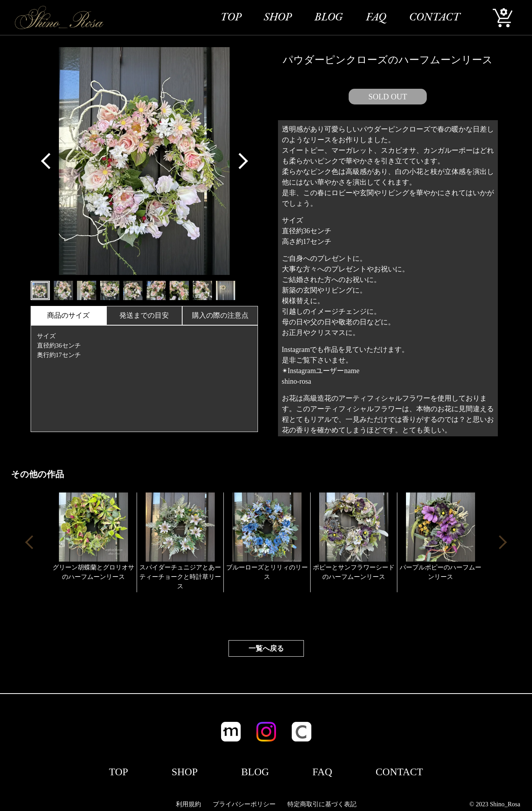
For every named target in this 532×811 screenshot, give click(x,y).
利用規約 (188, 804)
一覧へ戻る (266, 648)
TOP (231, 18)
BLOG (329, 18)
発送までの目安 (144, 315)
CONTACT (434, 18)
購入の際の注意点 (220, 315)
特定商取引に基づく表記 (322, 804)
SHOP (278, 18)
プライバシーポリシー (244, 804)
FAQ (376, 18)
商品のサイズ (68, 315)
